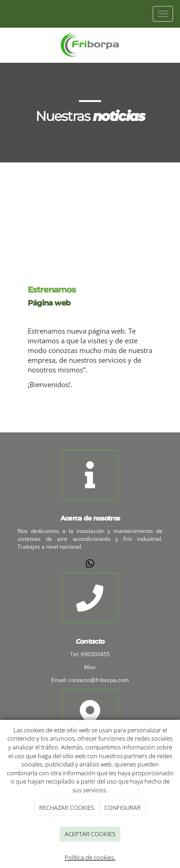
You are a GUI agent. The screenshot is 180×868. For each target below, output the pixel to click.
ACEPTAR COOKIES (90, 834)
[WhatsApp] (90, 565)
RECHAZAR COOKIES (67, 808)
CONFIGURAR (123, 808)
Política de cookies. (90, 857)
